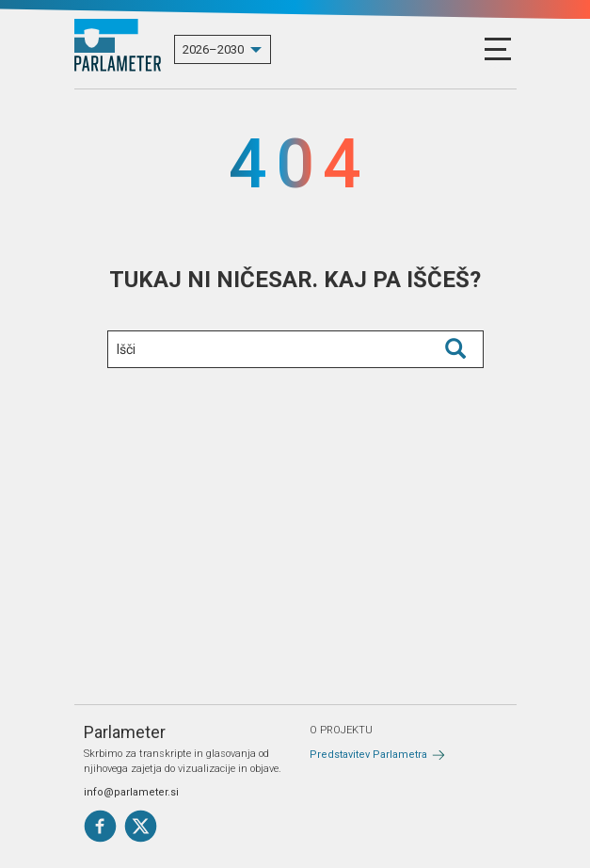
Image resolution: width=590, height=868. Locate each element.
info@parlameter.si (131, 792)
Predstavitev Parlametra (368, 755)
